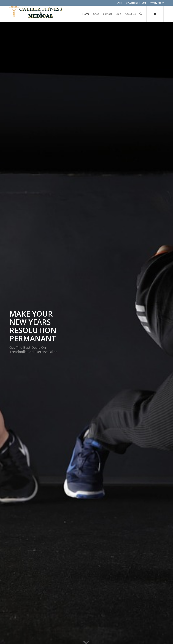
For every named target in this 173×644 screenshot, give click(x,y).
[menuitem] (119, 3)
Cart (144, 3)
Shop (119, 3)
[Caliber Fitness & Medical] (37, 14)
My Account (132, 3)
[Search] (141, 14)
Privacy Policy (157, 3)
